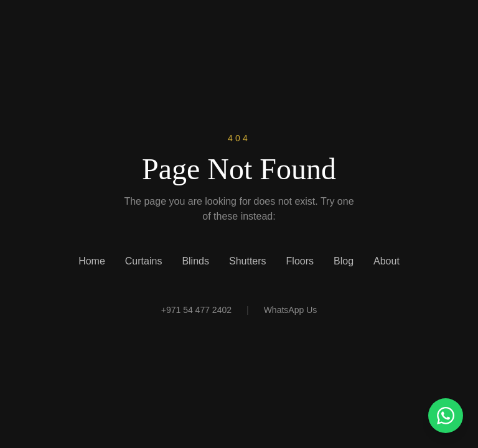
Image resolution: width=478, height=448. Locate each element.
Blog (344, 261)
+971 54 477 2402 (196, 310)
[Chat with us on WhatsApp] (446, 416)
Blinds (195, 261)
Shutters (248, 261)
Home (92, 261)
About (387, 261)
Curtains (144, 261)
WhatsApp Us (291, 310)
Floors (300, 261)
